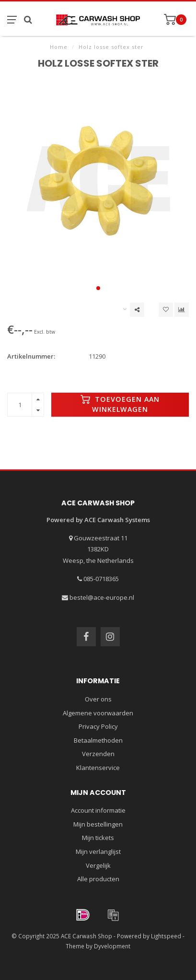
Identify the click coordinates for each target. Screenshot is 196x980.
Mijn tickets (98, 838)
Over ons (98, 699)
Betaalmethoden (98, 740)
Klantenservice (98, 768)
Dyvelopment (112, 946)
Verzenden (98, 754)
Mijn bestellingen (98, 824)
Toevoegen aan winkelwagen (120, 404)
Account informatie (98, 810)
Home (59, 47)
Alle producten (98, 879)
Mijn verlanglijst (98, 852)
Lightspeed (166, 936)
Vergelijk (98, 865)
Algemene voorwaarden (98, 713)
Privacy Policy (98, 726)
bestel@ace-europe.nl (102, 597)
